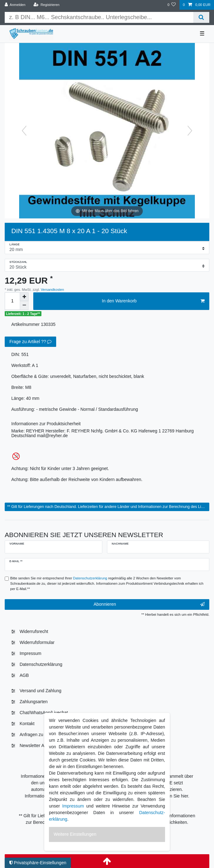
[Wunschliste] (171, 5)
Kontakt (27, 724)
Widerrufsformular (37, 642)
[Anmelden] (15, 5)
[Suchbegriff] (99, 17)
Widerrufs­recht (34, 631)
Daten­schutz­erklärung (41, 664)
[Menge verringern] (24, 306)
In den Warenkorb (153, 301)
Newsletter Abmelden (40, 745)
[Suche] (201, 17)
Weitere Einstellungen (75, 834)
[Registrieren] (46, 5)
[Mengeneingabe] (12, 301)
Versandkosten (52, 290)
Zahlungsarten (34, 702)
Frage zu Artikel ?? (30, 342)
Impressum (30, 653)
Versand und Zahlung (40, 691)
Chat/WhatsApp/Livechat (44, 713)
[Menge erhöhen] (24, 297)
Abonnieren (149, 604)
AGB (24, 675)
